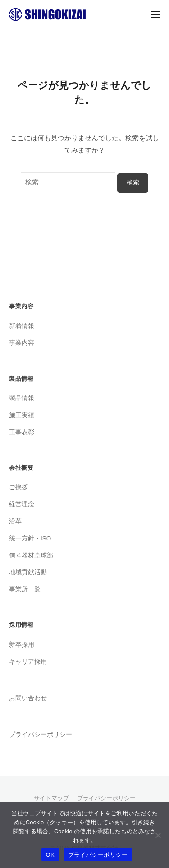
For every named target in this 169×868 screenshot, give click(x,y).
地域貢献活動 (28, 572)
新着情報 (22, 326)
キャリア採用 (28, 662)
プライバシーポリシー (41, 735)
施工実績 (22, 415)
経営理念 (22, 504)
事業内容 (22, 343)
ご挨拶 (18, 487)
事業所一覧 (25, 589)
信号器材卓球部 (31, 555)
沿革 (15, 521)
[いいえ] (158, 835)
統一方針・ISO (30, 538)
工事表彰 (22, 432)
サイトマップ (51, 798)
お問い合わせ (28, 698)
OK (50, 855)
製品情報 (22, 398)
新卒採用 (22, 645)
